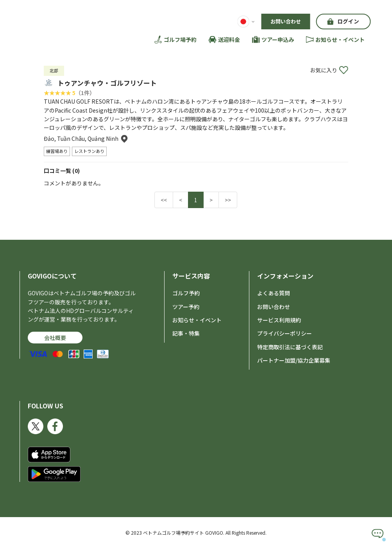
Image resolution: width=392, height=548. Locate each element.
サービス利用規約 (279, 320)
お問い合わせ (286, 21)
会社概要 (55, 337)
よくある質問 (274, 293)
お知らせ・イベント (197, 320)
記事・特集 (186, 333)
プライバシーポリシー (285, 333)
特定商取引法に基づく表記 (290, 347)
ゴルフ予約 (186, 293)
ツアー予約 (186, 306)
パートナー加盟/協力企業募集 (294, 360)
